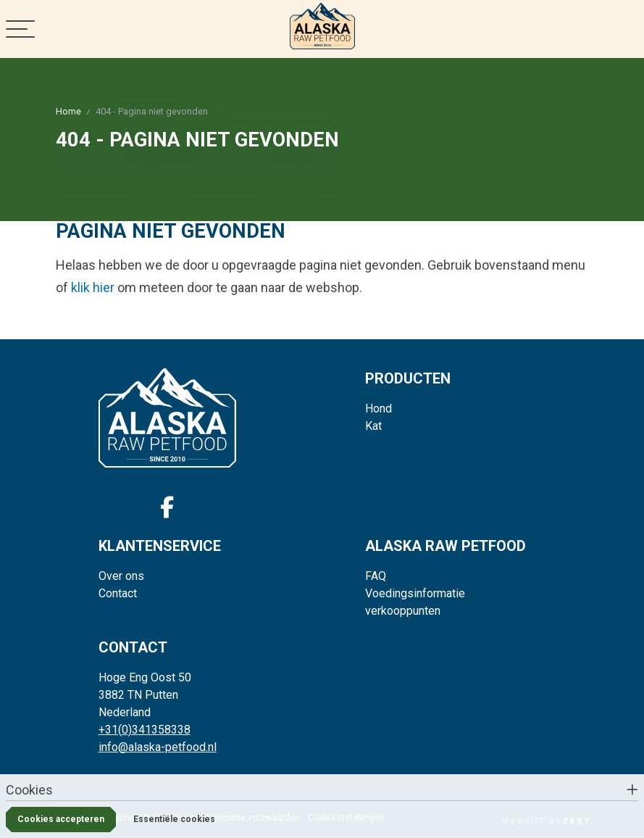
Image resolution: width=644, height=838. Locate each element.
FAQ (376, 576)
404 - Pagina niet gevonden (152, 111)
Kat (373, 426)
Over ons (121, 576)
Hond (379, 408)
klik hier (93, 287)
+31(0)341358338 (145, 730)
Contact (118, 593)
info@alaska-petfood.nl (158, 747)
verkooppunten (403, 611)
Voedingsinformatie (415, 593)
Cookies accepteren (61, 819)
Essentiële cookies (174, 819)
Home (68, 111)
